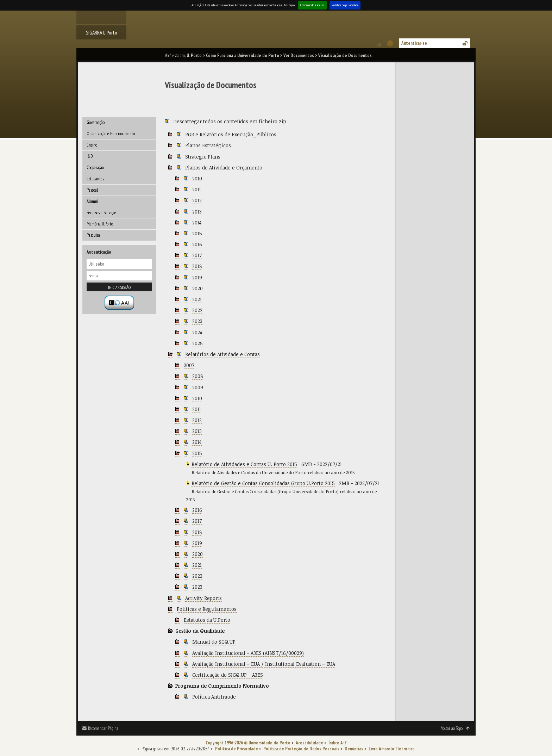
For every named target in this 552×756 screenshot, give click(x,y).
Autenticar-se (414, 43)
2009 (198, 387)
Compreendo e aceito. (312, 5)
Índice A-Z (338, 743)
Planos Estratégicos (208, 145)
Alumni (92, 201)
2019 (197, 277)
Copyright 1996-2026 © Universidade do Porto (248, 743)
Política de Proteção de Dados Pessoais (301, 749)
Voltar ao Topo (452, 728)
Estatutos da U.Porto (207, 620)
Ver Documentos (299, 55)
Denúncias (354, 749)
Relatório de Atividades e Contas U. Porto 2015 (244, 464)
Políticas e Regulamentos (207, 609)
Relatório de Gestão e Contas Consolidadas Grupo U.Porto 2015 (263, 483)
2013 (197, 212)
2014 (197, 222)
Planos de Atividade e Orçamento (224, 168)
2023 (197, 321)
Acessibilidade (309, 743)
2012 (197, 200)
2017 (197, 255)
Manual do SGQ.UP (214, 642)
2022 (197, 310)
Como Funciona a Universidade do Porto (243, 55)
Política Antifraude (214, 697)
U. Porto (194, 55)
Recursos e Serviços (101, 213)
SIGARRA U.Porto (102, 32)
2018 (197, 266)
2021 (197, 299)
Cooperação (95, 168)
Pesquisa (93, 235)
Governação (96, 122)
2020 (197, 288)
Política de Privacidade (237, 749)
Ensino (92, 145)
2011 (197, 189)
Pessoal (92, 190)
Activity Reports (203, 598)
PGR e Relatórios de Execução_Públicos (231, 134)
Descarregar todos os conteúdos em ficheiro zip (230, 121)
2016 (197, 244)
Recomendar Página (103, 728)
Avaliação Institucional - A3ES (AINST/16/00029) (248, 653)
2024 (197, 332)
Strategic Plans (203, 157)
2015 (197, 233)
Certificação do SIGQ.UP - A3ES (228, 675)
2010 (197, 178)
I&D (90, 156)
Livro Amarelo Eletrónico (392, 749)
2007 (189, 365)
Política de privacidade (345, 5)
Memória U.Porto (100, 224)
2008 (198, 376)
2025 (197, 343)
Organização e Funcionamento (111, 134)
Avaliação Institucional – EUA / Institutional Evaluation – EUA (264, 664)
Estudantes (95, 179)
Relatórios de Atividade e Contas (222, 354)
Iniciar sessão (119, 287)
